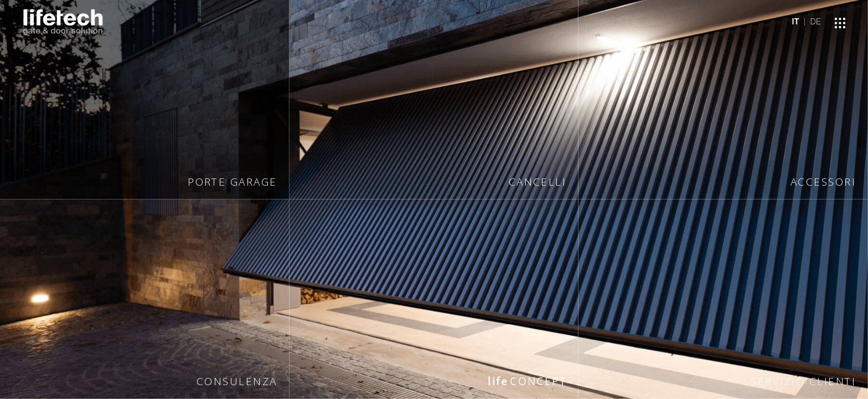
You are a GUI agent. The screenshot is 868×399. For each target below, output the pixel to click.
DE (816, 22)
